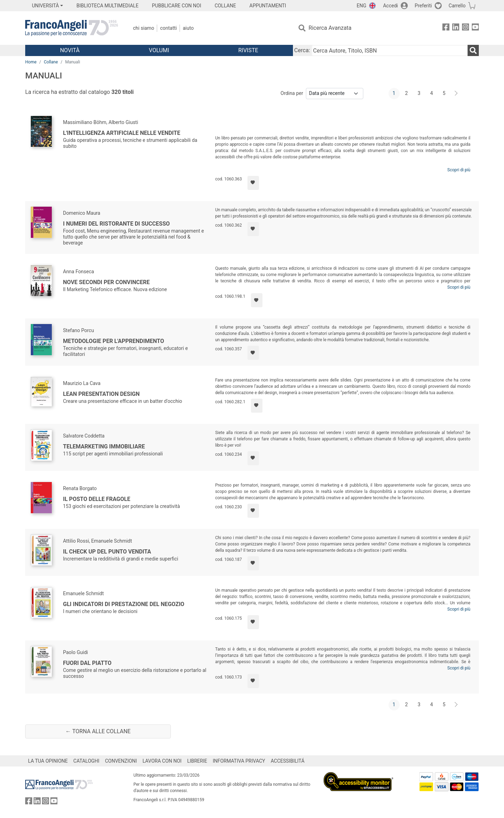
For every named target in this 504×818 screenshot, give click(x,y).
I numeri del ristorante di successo (116, 224)
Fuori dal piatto (87, 663)
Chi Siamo (143, 28)
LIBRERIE (197, 761)
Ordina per (292, 93)
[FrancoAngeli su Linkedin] (456, 28)
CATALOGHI (86, 761)
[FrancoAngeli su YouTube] (475, 28)
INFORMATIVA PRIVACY (239, 761)
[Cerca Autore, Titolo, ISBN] (390, 50)
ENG (361, 6)
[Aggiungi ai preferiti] (253, 183)
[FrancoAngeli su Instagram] (465, 28)
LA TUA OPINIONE (48, 761)
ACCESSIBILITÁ (288, 761)
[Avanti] (456, 94)
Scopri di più (459, 170)
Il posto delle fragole (97, 499)
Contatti (168, 28)
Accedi (390, 6)
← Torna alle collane (98, 731)
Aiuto (188, 28)
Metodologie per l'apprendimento (114, 341)
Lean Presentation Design (101, 394)
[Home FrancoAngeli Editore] (72, 28)
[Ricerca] (473, 50)
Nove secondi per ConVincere (106, 282)
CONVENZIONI (121, 761)
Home (31, 62)
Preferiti (423, 6)
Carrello (457, 6)
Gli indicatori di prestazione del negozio (124, 604)
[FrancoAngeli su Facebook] (446, 28)
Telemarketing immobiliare (104, 446)
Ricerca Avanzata (330, 28)
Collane (51, 62)
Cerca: (302, 50)
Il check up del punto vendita (107, 552)
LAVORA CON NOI (162, 761)
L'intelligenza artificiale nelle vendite (122, 133)
